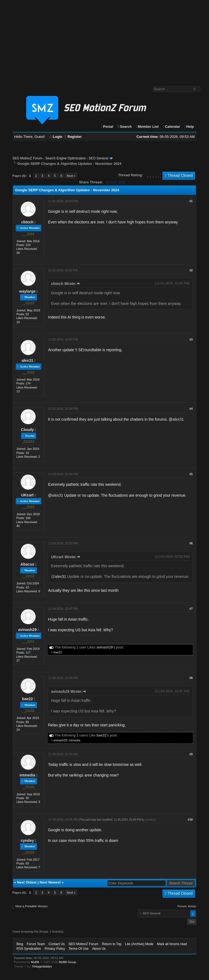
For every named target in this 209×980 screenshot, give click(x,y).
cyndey (27, 841)
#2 (191, 270)
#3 (191, 339)
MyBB (35, 962)
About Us (99, 949)
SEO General (98, 158)
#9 (191, 754)
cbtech (27, 222)
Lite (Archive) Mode (139, 944)
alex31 (27, 360)
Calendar (171, 127)
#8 (191, 678)
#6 (191, 543)
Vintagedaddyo (42, 966)
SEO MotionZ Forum (27, 158)
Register (73, 137)
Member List (147, 127)
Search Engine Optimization (65, 158)
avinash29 (27, 630)
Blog (20, 944)
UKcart (27, 495)
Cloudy (27, 430)
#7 (191, 609)
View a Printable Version (31, 906)
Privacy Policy (55, 949)
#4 (191, 409)
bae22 (58, 652)
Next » (71, 176)
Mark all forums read (172, 944)
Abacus (27, 564)
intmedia (75, 740)
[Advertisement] (104, 40)
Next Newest (50, 882)
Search (124, 127)
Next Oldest (27, 882)
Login (56, 137)
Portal (107, 127)
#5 (191, 474)
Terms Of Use (79, 949)
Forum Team (36, 944)
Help (189, 127)
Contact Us (56, 944)
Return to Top (112, 944)
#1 (191, 201)
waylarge (27, 291)
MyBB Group (67, 962)
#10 (190, 820)
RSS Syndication (29, 949)
